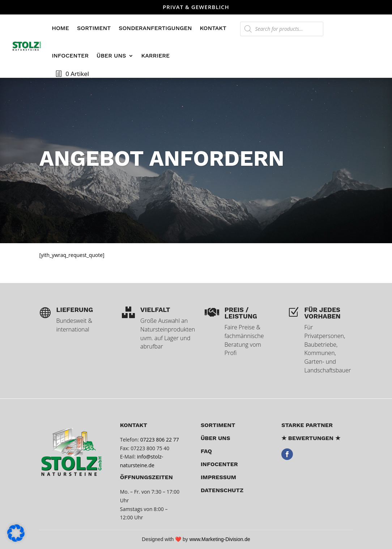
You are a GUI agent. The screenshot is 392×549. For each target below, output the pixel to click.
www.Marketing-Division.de (220, 539)
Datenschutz (222, 490)
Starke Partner (307, 425)
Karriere (156, 56)
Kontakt (213, 28)
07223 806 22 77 (160, 440)
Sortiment (94, 28)
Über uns (111, 56)
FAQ (206, 451)
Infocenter (70, 56)
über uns (216, 438)
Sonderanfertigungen (155, 28)
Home (60, 28)
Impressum (218, 477)
